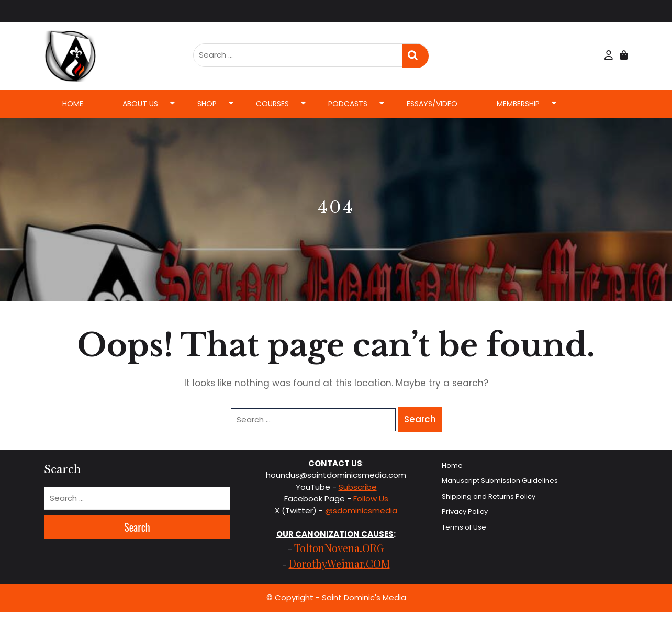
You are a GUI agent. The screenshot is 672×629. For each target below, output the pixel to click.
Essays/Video (432, 104)
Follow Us (371, 498)
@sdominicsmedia (361, 510)
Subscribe (358, 487)
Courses (272, 104)
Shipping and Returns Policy (489, 496)
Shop (207, 104)
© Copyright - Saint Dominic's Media (336, 597)
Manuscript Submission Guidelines (500, 481)
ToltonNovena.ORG (339, 548)
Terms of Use (464, 527)
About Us (140, 104)
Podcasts (348, 104)
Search (416, 56)
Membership (518, 104)
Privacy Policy (465, 512)
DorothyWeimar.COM (339, 563)
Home (73, 104)
